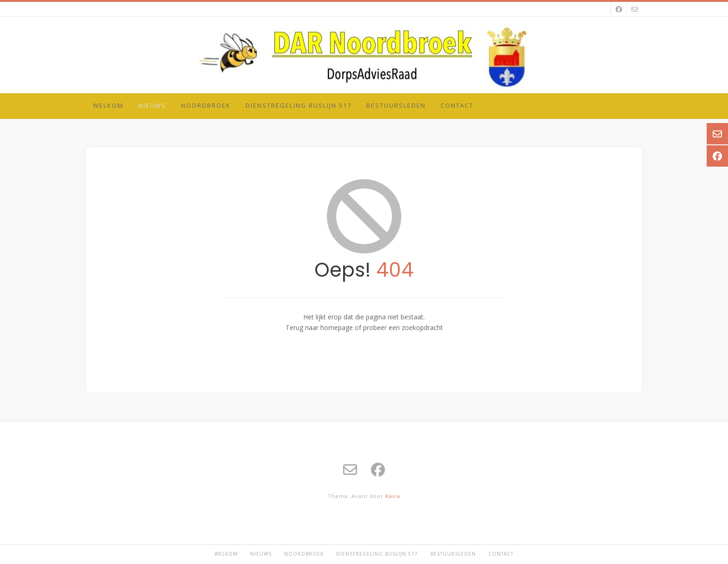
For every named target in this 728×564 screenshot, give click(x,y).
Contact (457, 105)
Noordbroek (206, 105)
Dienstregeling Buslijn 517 (299, 105)
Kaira (393, 496)
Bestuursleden (396, 105)
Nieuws (152, 105)
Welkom (108, 105)
